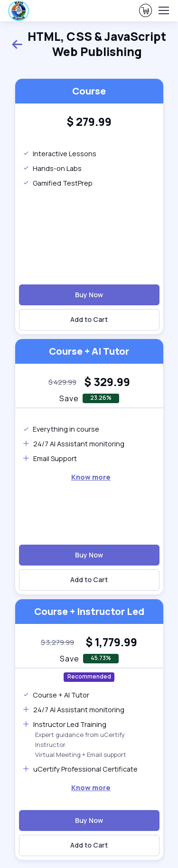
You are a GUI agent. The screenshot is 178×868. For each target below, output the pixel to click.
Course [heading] (89, 91)
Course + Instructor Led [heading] (89, 611)
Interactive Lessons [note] (60, 154)
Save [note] (69, 398)
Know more (91, 477)
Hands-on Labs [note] (52, 168)
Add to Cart (89, 319)
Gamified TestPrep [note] (58, 183)
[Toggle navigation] (163, 10)
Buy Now (89, 295)
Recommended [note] (89, 677)
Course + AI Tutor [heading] (89, 351)
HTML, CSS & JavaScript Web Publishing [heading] (89, 44)
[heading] (89, 122)
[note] (62, 382)
